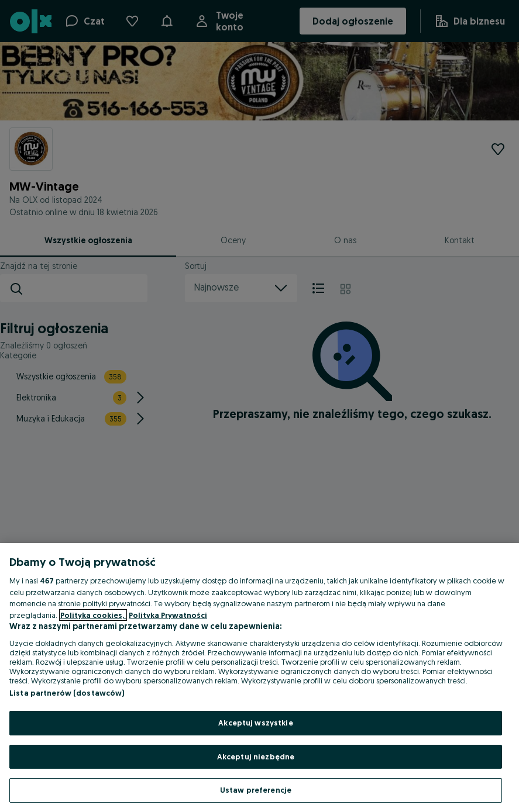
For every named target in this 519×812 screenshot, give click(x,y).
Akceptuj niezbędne (256, 756)
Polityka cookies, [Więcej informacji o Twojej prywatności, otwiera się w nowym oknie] (93, 615)
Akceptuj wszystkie (255, 723)
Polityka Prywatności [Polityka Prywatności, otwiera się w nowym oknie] (168, 615)
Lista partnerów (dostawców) (67, 693)
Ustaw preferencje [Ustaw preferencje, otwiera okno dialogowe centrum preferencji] (256, 790)
